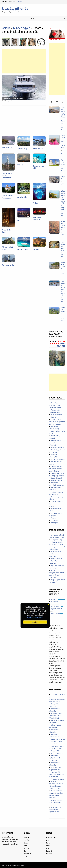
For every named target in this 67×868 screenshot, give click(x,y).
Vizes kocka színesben (37, 218)
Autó (48, 848)
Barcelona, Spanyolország (63, 226)
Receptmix (27, 838)
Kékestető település (63, 311)
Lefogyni (49, 851)
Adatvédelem (14, 865)
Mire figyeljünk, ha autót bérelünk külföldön (56, 554)
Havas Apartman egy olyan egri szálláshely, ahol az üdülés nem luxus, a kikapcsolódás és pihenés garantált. (57, 744)
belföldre (58, 599)
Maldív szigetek (23, 250)
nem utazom (57, 613)
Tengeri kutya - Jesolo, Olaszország (63, 141)
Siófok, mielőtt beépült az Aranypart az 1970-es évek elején (63, 200)
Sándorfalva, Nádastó (63, 266)
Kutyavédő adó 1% (52, 838)
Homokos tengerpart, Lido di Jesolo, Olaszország (63, 115)
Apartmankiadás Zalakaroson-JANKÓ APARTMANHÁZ (56, 716)
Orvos (48, 846)
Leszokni (49, 854)
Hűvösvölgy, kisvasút (58, 450)
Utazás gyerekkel (57, 559)
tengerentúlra (57, 606)
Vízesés (54, 518)
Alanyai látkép (22, 149)
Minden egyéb (22, 28)
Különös (20, 165)
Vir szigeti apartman (58, 779)
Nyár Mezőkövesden (58, 753)
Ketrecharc (27, 854)
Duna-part (55, 523)
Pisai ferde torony (63, 162)
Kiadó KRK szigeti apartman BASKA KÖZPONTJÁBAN (56, 810)
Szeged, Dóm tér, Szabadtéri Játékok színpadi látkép (56, 469)
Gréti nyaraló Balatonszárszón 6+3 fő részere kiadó (57, 774)
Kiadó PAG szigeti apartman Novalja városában (56, 802)
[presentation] (52, 102)
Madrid (54, 506)
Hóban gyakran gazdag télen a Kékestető (63, 288)
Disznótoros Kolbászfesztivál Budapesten (54, 758)
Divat (48, 840)
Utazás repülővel (57, 480)
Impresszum (5, 865)
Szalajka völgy (22, 197)
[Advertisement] (24, 61)
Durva (48, 843)
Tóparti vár (55, 520)
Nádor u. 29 (55, 751)
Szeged (54, 417)
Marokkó (36, 249)
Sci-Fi (26, 846)
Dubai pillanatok (57, 478)
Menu (33, 18)
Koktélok (27, 840)
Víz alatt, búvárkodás (58, 459)
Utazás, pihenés (15, 8)
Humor (26, 856)
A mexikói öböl (7, 148)
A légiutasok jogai (57, 540)
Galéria (6, 28)
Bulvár (26, 843)
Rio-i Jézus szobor (8, 265)
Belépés (20, 1)
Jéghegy (36, 203)
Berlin (19, 220)
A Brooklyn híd (38, 149)
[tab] (52, 102)
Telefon (26, 848)
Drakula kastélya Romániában (8, 197)
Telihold (54, 452)
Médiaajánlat (22, 865)
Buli (25, 851)
